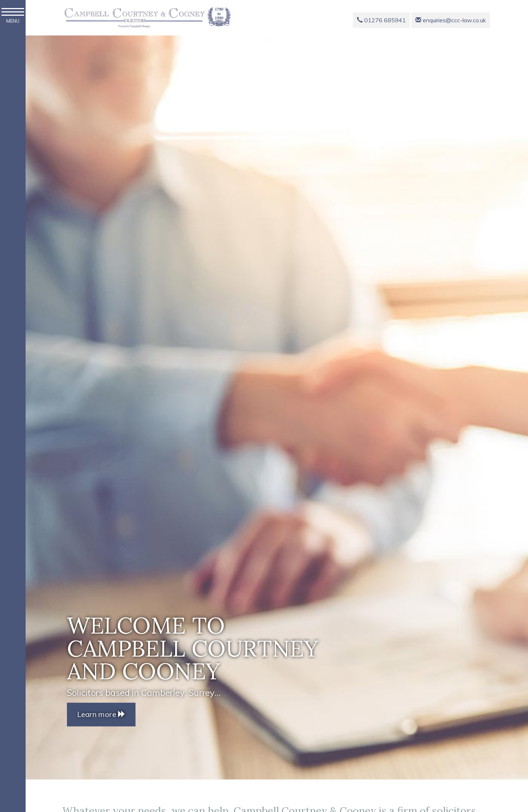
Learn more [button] (101, 714)
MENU (13, 16)
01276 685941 (381, 20)
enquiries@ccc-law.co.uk (451, 20)
